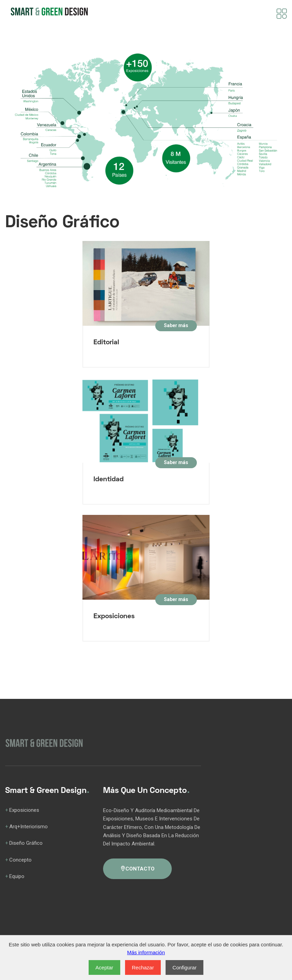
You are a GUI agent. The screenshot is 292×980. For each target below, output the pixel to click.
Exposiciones (114, 616)
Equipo (17, 876)
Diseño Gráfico (26, 843)
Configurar (184, 967)
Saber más (176, 325)
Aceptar (104, 967)
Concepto (20, 860)
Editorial (106, 343)
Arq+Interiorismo (29, 827)
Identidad (109, 480)
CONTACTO (137, 869)
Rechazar (143, 967)
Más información (146, 952)
